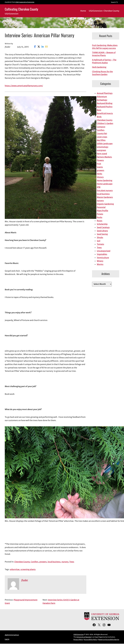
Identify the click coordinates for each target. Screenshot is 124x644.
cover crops (102, 137)
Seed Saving (102, 234)
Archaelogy (102, 100)
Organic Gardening (105, 204)
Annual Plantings (105, 93)
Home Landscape (105, 184)
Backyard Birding (105, 103)
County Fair (102, 133)
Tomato (100, 244)
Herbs (99, 174)
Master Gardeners (105, 197)
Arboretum (102, 97)
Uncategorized (104, 251)
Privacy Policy (78, 640)
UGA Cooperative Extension (25, 2)
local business (54, 562)
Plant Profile (102, 211)
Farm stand (102, 154)
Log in (7, 639)
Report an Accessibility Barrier (109, 640)
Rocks (100, 217)
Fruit (99, 164)
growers (43, 562)
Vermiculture (103, 258)
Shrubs (100, 237)
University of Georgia (84, 637)
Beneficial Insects (105, 113)
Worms (100, 264)
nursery (65, 562)
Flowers (100, 160)
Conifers (35, 562)
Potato (100, 214)
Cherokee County (22, 562)
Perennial (101, 207)
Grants (100, 167)
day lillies (101, 140)
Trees (72, 562)
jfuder (25, 580)
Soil (99, 241)
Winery (100, 261)
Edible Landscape (105, 144)
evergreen (101, 150)
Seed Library (102, 231)
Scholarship (102, 224)
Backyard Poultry (105, 107)
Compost (101, 127)
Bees (99, 110)
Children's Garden (105, 123)
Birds (99, 117)
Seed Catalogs (103, 227)
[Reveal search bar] (115, 2)
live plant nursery (105, 190)
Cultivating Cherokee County (21, 9)
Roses (100, 221)
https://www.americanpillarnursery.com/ (24, 86)
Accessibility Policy (91, 640)
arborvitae (15, 569)
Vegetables (102, 254)
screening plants (28, 569)
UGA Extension (79, 634)
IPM (99, 187)
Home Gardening (105, 180)
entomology (103, 147)
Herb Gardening (99, 67)
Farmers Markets (104, 157)
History (100, 177)
